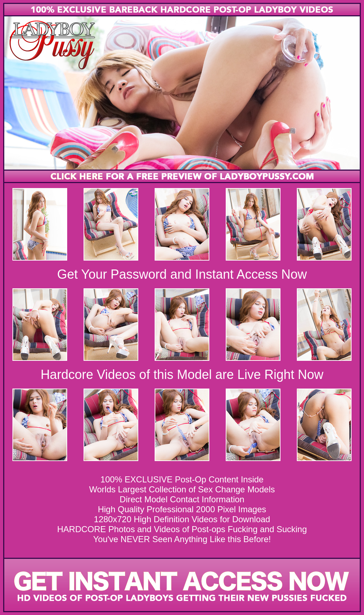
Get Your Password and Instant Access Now (182, 274)
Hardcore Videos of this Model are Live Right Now (182, 375)
